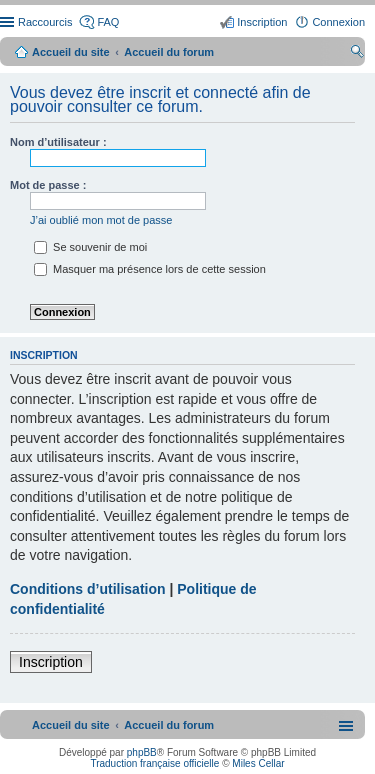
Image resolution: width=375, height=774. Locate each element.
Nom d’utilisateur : (58, 142)
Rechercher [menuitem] (357, 54)
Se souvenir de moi (90, 247)
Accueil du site (71, 52)
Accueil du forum (169, 52)
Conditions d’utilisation (88, 589)
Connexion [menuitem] (338, 22)
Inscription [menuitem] (262, 22)
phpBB (142, 752)
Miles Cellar (258, 763)
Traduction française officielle (154, 763)
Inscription (51, 662)
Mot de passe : (48, 185)
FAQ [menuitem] (108, 22)
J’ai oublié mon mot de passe (101, 220)
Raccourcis (45, 22)
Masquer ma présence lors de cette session (150, 269)
